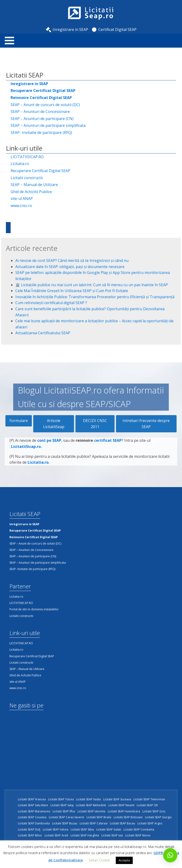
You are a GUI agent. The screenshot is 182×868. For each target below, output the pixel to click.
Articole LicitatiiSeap (54, 424)
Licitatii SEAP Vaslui (89, 799)
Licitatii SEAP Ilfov (64, 811)
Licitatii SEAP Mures (138, 835)
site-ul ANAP (22, 198)
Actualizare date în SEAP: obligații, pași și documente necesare (70, 267)
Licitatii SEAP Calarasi (94, 823)
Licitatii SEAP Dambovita (34, 823)
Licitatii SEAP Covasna (32, 817)
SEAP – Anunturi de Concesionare (40, 112)
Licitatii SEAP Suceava (117, 799)
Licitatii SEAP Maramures (34, 811)
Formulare (19, 421)
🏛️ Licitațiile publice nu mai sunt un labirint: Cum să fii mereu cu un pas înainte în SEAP (92, 285)
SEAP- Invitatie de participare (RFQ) (41, 132)
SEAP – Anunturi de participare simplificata (48, 125)
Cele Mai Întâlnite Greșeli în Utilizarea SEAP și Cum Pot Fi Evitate (72, 291)
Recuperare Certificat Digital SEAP (40, 171)
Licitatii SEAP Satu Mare (33, 805)
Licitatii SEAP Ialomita (91, 811)
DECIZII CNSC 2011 (95, 424)
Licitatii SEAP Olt (147, 805)
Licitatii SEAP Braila (99, 817)
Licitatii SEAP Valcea (56, 829)
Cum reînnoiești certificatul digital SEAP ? (51, 303)
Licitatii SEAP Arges (150, 823)
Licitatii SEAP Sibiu (82, 829)
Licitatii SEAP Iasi (112, 835)
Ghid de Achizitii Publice (31, 192)
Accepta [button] (124, 860)
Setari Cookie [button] (99, 860)
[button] (170, 855)
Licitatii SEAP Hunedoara (124, 811)
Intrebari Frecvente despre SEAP (146, 424)
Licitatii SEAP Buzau (65, 823)
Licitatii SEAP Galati (109, 829)
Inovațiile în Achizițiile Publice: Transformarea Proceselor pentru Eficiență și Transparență (95, 297)
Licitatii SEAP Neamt (121, 805)
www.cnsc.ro (21, 206)
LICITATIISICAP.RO (27, 157)
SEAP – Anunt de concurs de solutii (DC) (45, 105)
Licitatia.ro (20, 164)
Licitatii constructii (27, 178)
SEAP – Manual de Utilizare (34, 185)
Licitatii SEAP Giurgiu (158, 817)
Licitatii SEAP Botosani (128, 817)
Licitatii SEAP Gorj (154, 811)
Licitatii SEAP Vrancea (32, 799)
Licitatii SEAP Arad (56, 835)
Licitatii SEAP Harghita (85, 835)
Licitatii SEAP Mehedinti (91, 805)
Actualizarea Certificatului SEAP (43, 333)
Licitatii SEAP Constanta (139, 829)
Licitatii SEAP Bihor (30, 835)
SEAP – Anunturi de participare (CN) (42, 119)
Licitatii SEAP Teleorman (149, 799)
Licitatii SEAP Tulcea (61, 799)
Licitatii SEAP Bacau (122, 823)
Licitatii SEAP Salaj (62, 805)
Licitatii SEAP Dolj (29, 829)
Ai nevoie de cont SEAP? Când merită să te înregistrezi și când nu (72, 260)
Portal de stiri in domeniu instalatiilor (34, 609)
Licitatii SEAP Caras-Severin (66, 817)
